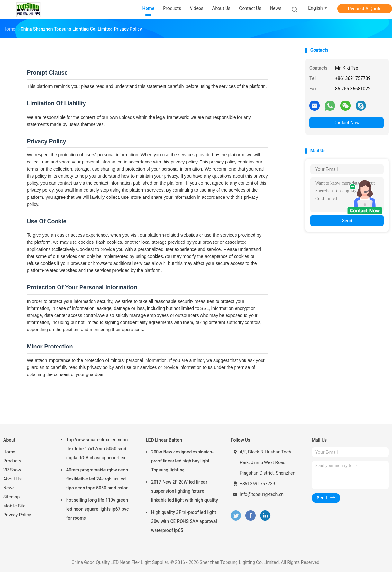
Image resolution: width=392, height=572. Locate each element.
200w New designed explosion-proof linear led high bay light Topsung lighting (182, 461)
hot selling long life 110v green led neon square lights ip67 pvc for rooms (97, 509)
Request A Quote (365, 9)
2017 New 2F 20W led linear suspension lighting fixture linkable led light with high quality (184, 491)
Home (9, 452)
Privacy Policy (17, 515)
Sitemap (11, 497)
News (9, 488)
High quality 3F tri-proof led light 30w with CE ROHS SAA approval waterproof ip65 (184, 521)
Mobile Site (14, 506)
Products (12, 461)
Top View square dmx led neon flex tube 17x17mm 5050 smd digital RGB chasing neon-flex (97, 449)
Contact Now (347, 123)
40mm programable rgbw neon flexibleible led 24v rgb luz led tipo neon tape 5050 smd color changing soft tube (97, 480)
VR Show (12, 470)
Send (347, 221)
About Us (12, 479)
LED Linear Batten (164, 440)
